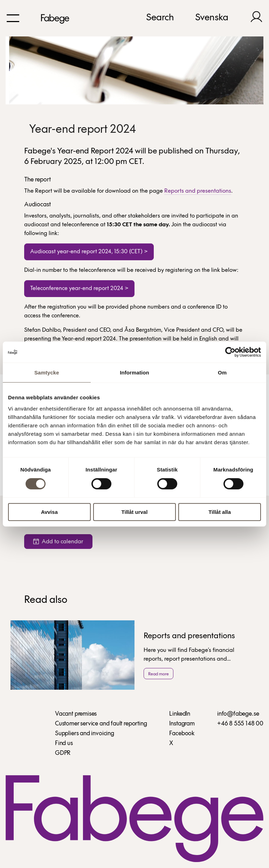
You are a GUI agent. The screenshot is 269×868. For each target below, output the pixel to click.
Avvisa (49, 512)
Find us (64, 743)
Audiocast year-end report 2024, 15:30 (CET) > (89, 252)
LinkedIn (180, 714)
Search (160, 18)
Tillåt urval (135, 512)
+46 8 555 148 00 (240, 724)
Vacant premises (76, 714)
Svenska (212, 18)
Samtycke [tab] (47, 373)
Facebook (182, 734)
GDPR (63, 753)
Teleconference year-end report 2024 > (79, 288)
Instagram (182, 724)
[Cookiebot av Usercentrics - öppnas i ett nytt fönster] (230, 352)
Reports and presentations (198, 191)
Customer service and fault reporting (101, 724)
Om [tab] (222, 373)
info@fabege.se (238, 714)
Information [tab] (134, 373)
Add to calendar (58, 542)
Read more (158, 674)
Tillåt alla (220, 512)
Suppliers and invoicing (85, 734)
